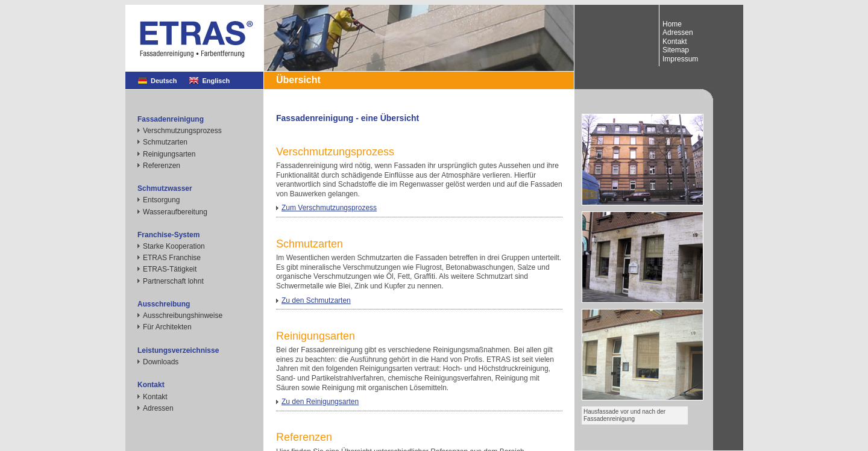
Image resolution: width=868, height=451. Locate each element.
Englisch (216, 80)
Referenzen (162, 166)
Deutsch (164, 80)
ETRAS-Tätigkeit (170, 269)
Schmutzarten (165, 142)
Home (672, 24)
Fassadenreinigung (171, 119)
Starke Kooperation (174, 246)
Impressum (680, 59)
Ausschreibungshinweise (183, 316)
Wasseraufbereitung (175, 212)
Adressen (158, 408)
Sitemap (676, 50)
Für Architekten (167, 327)
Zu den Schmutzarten (316, 300)
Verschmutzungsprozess (182, 131)
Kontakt (155, 397)
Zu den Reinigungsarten (320, 402)
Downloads (161, 362)
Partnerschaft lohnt (173, 281)
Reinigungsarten (169, 154)
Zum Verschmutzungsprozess (329, 208)
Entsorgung (161, 200)
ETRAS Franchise (172, 258)
